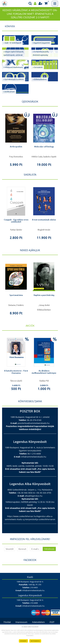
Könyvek (10, 26)
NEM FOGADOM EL (35, 641)
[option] (16, 138)
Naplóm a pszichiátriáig (44, 295)
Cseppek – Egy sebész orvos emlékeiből (16, 221)
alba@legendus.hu (34, 496)
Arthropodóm (16, 147)
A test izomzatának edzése (44, 220)
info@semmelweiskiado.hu (34, 457)
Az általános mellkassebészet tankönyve (44, 372)
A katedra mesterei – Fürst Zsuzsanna (16, 372)
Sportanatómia (16, 295)
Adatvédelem (38, 622)
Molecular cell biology (44, 147)
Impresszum (21, 622)
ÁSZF (52, 622)
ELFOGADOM (23, 641)
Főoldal (7, 622)
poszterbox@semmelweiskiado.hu (34, 423)
